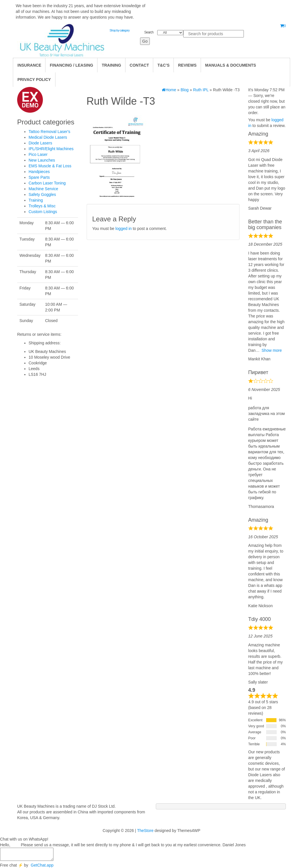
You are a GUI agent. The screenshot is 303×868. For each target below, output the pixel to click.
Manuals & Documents (231, 65)
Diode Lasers (40, 143)
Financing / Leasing (71, 65)
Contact (139, 65)
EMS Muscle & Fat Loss (50, 166)
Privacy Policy (34, 80)
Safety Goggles (42, 194)
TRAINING (111, 65)
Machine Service (43, 189)
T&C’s (164, 65)
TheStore (145, 831)
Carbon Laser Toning (47, 183)
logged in (124, 229)
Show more (272, 350)
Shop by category (119, 30)
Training (36, 200)
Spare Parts (39, 177)
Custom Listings (43, 212)
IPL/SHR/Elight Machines (51, 149)
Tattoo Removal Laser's (49, 132)
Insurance (29, 65)
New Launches (42, 160)
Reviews (187, 65)
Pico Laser (38, 154)
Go (145, 41)
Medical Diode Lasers (48, 137)
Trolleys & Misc (42, 206)
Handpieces (39, 172)
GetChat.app (42, 865)
